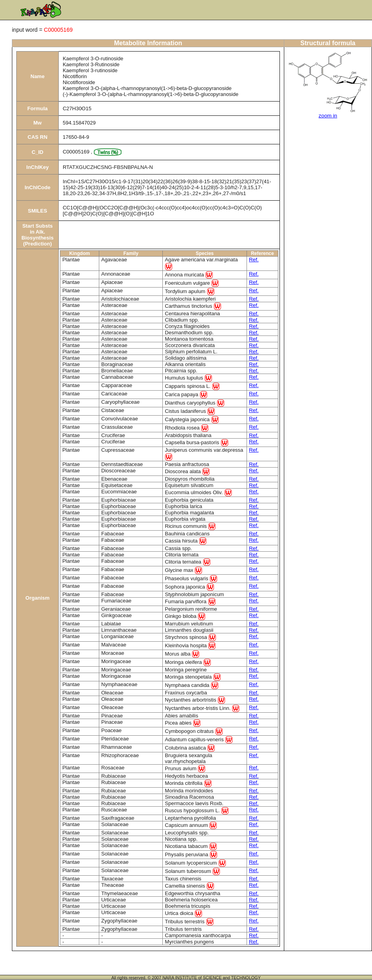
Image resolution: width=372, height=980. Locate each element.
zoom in (328, 116)
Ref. (254, 260)
